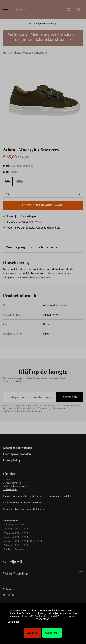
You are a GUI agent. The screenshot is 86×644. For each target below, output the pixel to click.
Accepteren (52, 633)
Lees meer (13, 622)
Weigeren (33, 633)
